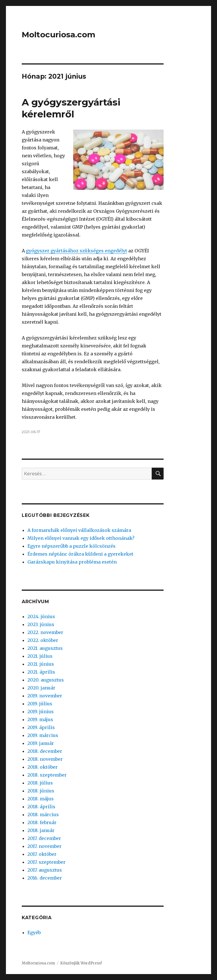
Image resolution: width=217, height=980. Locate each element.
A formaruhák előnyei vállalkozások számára (79, 530)
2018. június (41, 791)
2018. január (41, 830)
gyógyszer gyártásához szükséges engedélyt (77, 251)
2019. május (40, 719)
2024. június (41, 616)
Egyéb (34, 932)
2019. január (41, 743)
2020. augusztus (46, 680)
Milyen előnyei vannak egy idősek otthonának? (81, 538)
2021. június (41, 664)
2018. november (45, 759)
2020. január (41, 688)
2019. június (41, 712)
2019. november (45, 696)
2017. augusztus (45, 870)
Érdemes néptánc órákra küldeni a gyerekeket (80, 554)
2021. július (40, 656)
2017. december (44, 838)
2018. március (43, 814)
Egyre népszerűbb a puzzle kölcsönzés (71, 546)
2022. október (43, 640)
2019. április (41, 727)
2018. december (45, 751)
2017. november (45, 846)
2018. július (40, 783)
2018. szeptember (47, 775)
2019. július (40, 704)
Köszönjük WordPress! (81, 963)
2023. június (41, 624)
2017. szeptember (46, 862)
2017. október (42, 854)
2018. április (41, 807)
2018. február (42, 822)
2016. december (45, 878)
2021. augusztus (45, 648)
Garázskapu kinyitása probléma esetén (72, 562)
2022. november (45, 632)
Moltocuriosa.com (58, 35)
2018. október (43, 767)
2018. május (41, 799)
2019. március (43, 735)
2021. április (41, 672)
